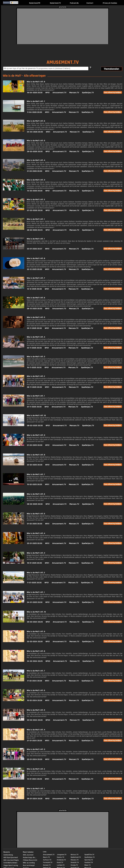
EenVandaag (8, 855)
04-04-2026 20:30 (35, 132)
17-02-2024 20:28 (35, 681)
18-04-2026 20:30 (35, 93)
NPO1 (48, 93)
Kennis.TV (60, 857)
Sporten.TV (89, 860)
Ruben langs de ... (30, 857)
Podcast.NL (74, 3)
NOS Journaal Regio (11, 860)
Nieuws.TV (75, 860)
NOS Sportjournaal (11, 857)
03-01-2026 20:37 (35, 249)
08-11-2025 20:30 (34, 387)
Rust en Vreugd (29, 865)
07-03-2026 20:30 (35, 210)
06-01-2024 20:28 (35, 799)
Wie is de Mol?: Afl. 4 (36, 160)
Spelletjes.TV (88, 93)
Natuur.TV (74, 855)
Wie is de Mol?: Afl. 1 (36, 219)
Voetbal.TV (89, 862)
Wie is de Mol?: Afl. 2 (36, 200)
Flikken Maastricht (30, 860)
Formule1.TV (48, 862)
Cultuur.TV (47, 860)
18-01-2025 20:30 (34, 563)
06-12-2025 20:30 (35, 309)
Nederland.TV (55, 3)
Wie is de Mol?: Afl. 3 (36, 180)
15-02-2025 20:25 (35, 484)
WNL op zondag (29, 863)
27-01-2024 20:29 (35, 741)
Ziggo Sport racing (11, 865)
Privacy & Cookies (110, 3)
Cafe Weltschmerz (10, 863)
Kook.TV (60, 862)
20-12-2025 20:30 (35, 269)
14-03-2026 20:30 (35, 191)
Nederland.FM (35, 3)
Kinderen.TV (61, 860)
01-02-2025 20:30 (35, 524)
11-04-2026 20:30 (35, 112)
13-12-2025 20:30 (34, 289)
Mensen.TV (74, 93)
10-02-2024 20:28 (35, 700)
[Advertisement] (57, 26)
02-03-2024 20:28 (35, 642)
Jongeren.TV (62, 855)
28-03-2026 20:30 (35, 152)
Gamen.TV (47, 865)
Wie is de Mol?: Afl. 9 (36, 435)
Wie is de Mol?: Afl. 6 (36, 121)
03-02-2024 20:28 (35, 720)
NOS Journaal (28, 855)
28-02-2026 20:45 (35, 230)
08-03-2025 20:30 (35, 426)
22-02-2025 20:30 (35, 465)
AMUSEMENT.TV (63, 62)
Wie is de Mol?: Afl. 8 (36, 82)
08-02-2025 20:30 (35, 504)
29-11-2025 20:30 (34, 328)
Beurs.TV (46, 857)
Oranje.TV (74, 865)
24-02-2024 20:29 (35, 661)
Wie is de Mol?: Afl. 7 (36, 101)
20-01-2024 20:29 (35, 759)
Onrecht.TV (75, 862)
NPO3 (48, 661)
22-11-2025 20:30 (34, 348)
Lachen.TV (61, 865)
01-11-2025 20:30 (34, 407)
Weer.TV (87, 865)
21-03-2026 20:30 (35, 171)
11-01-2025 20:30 (34, 583)
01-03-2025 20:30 (35, 445)
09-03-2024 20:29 (35, 622)
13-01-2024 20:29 (34, 779)
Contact (90, 3)
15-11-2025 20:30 (34, 368)
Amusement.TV (59, 93)
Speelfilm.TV (89, 855)
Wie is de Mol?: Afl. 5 (36, 141)
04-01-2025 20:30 (35, 602)
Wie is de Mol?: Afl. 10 (36, 416)
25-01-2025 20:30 (35, 543)
